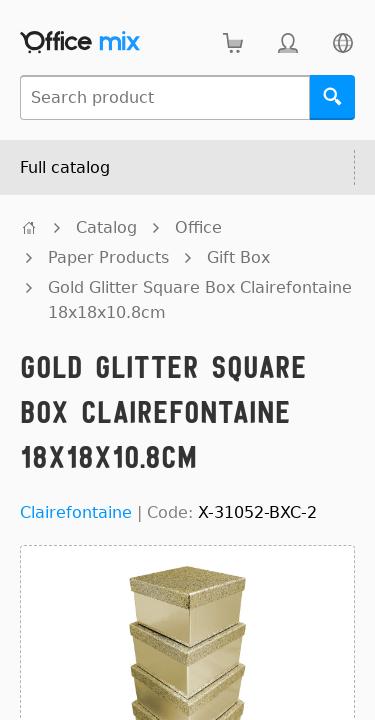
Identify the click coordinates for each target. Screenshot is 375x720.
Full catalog (65, 167)
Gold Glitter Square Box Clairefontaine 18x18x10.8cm (200, 300)
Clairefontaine (76, 512)
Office (198, 227)
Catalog (106, 227)
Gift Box (238, 257)
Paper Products (108, 257)
